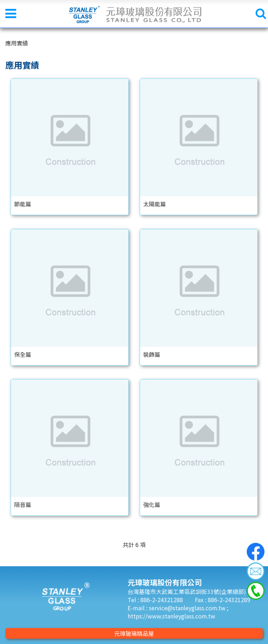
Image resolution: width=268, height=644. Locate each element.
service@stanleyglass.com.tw (188, 608)
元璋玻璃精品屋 (134, 633)
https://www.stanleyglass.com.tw (171, 616)
